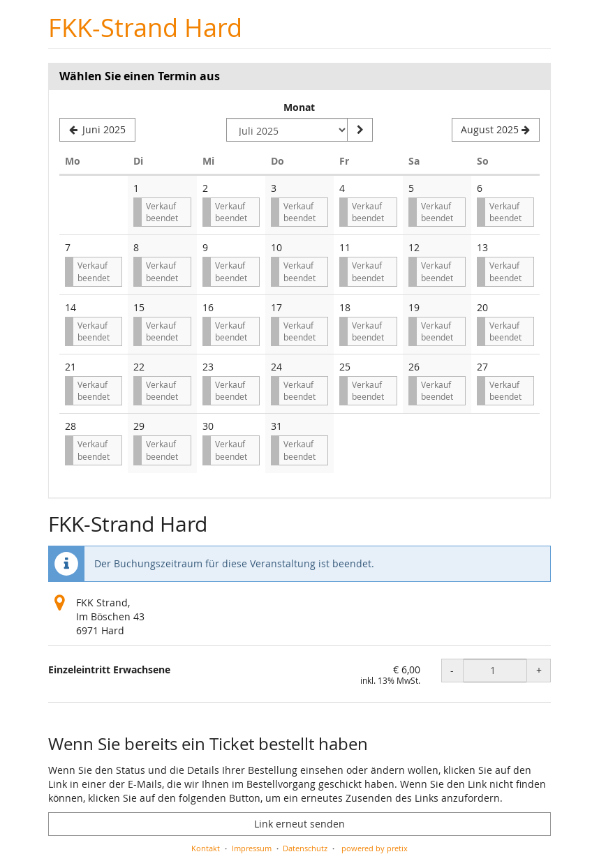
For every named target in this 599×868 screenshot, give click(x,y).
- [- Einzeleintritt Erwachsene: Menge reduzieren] (452, 670)
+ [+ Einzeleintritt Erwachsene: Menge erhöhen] (539, 670)
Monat (299, 107)
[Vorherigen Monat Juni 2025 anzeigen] (97, 130)
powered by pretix (375, 848)
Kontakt (206, 848)
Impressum (252, 848)
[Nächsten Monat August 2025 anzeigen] (496, 130)
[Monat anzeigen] (360, 130)
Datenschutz (305, 848)
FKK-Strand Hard (145, 28)
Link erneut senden (299, 824)
